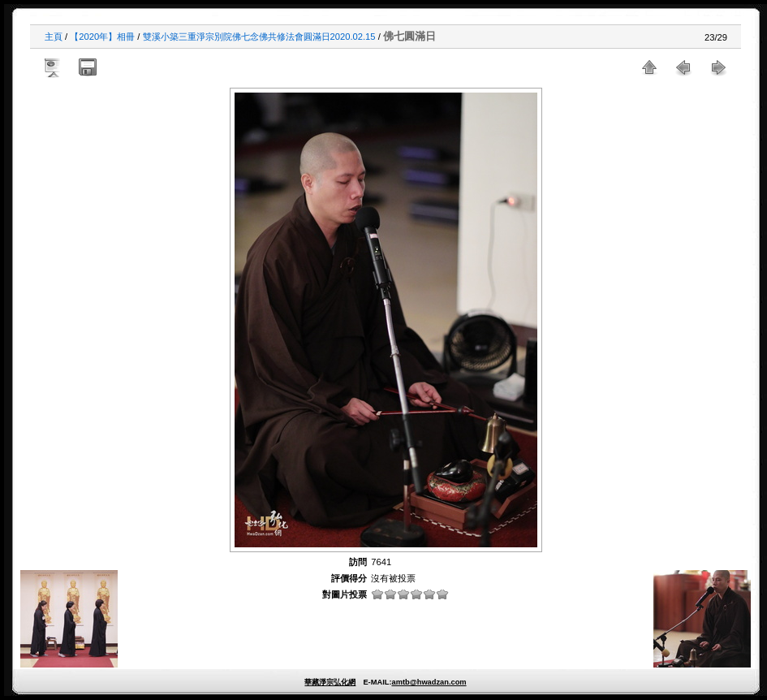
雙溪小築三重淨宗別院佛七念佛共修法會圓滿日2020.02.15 (259, 37)
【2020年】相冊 (102, 37)
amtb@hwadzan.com (429, 682)
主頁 (54, 37)
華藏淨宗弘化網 (330, 682)
